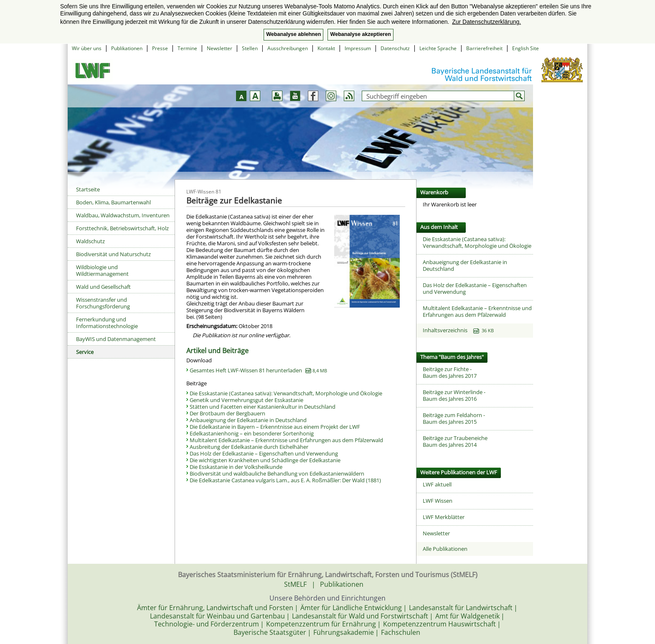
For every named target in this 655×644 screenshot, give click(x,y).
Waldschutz (90, 241)
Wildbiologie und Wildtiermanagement (102, 270)
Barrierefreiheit (484, 48)
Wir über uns (87, 48)
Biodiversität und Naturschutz (113, 254)
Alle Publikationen (445, 549)
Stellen (250, 48)
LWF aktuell (437, 484)
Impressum (358, 48)
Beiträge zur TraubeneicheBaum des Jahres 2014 (455, 441)
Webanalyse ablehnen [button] (293, 34)
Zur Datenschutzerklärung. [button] (486, 22)
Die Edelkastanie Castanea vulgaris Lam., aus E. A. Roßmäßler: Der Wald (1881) (285, 480)
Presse (160, 48)
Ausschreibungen (288, 48)
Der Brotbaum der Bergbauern (227, 413)
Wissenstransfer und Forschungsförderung (103, 303)
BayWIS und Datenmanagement (116, 339)
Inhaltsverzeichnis (458, 330)
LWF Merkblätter (444, 517)
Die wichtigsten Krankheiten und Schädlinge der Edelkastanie (265, 460)
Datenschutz (395, 48)
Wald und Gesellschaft (103, 287)
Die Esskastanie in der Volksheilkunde (236, 467)
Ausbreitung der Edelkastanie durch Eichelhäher (249, 447)
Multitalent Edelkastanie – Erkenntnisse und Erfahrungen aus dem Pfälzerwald (286, 440)
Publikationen (127, 48)
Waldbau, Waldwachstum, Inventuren (123, 215)
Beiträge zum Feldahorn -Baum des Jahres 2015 (454, 418)
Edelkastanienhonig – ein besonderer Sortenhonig (252, 433)
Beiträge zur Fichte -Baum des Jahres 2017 (450, 372)
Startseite (88, 189)
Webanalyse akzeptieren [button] (360, 34)
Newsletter (220, 48)
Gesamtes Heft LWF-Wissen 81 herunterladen (258, 370)
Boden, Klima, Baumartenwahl (113, 202)
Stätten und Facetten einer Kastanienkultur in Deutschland (263, 407)
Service (85, 352)
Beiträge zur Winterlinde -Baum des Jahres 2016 (454, 395)
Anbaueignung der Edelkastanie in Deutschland (248, 420)
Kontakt (326, 48)
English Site (526, 48)
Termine (187, 48)
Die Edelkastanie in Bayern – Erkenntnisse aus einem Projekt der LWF (275, 427)
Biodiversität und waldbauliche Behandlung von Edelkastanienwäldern (277, 473)
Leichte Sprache (438, 48)
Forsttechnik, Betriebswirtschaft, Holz (122, 228)
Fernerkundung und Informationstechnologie (107, 323)
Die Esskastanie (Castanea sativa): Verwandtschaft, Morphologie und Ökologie (286, 393)
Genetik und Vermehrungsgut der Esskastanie (246, 400)
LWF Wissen (438, 501)
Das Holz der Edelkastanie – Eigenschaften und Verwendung (264, 453)
